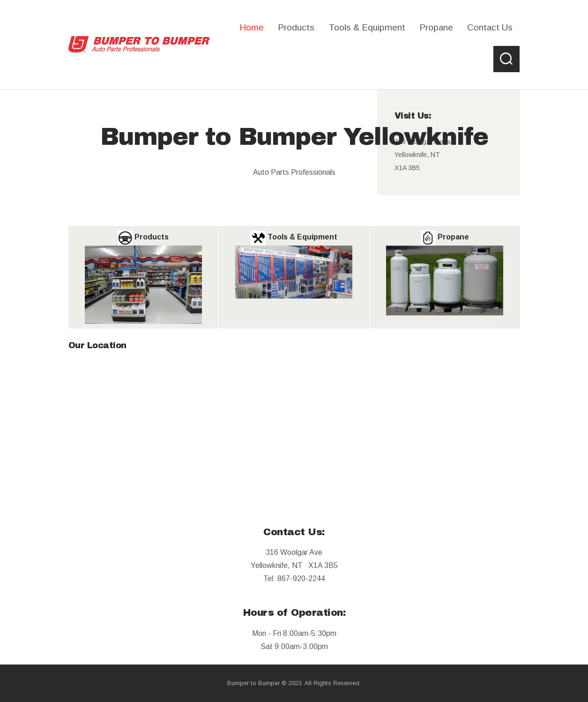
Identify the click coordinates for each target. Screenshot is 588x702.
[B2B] (294, 424)
